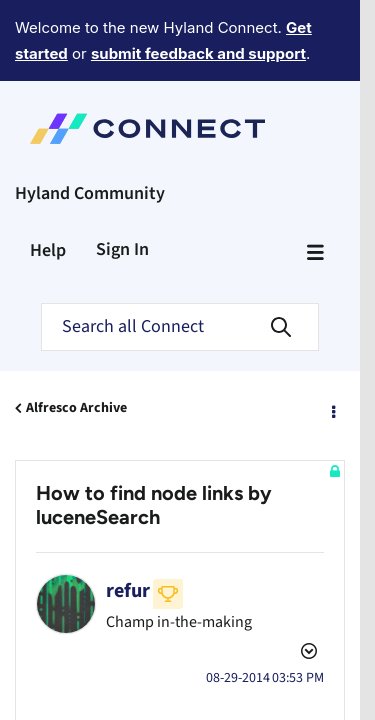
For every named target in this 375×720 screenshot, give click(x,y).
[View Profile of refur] (128, 517)
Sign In (122, 175)
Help (48, 176)
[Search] (180, 253)
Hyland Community (90, 119)
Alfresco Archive (76, 334)
